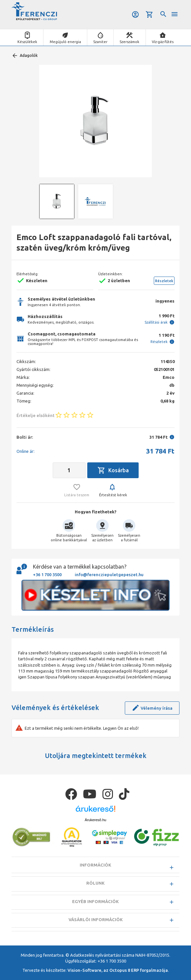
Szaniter (100, 42)
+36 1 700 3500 (47, 575)
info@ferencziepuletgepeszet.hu (109, 575)
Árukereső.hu (95, 820)
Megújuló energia (65, 42)
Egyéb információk (95, 901)
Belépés (135, 14)
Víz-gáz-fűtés (163, 42)
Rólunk (95, 883)
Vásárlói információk (96, 919)
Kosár (150, 14)
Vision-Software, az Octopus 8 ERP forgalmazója (118, 970)
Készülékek (27, 42)
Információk (95, 865)
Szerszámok (129, 42)
